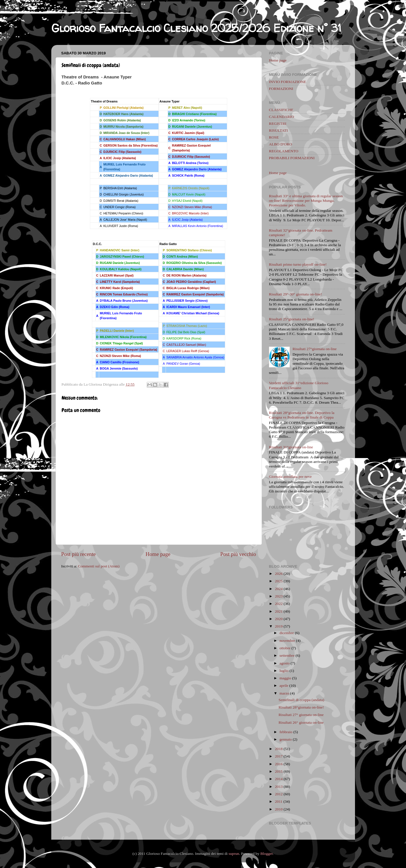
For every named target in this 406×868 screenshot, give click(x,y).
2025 (279, 581)
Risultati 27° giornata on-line (301, 715)
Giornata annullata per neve (291, 477)
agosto (285, 663)
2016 (279, 764)
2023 (279, 596)
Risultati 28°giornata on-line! (301, 707)
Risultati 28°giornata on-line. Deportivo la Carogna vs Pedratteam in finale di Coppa (302, 415)
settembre (287, 655)
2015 (279, 771)
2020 (279, 619)
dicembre (287, 633)
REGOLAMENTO (284, 151)
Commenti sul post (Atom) (99, 566)
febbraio (286, 732)
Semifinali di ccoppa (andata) (301, 700)
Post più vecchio (238, 554)
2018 (279, 749)
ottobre (285, 648)
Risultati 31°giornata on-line (291, 447)
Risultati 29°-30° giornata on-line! (296, 294)
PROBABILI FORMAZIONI (292, 158)
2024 (279, 589)
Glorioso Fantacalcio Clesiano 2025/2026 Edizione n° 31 (196, 28)
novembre (287, 641)
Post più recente (79, 554)
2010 (279, 809)
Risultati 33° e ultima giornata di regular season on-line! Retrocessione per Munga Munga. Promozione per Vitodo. (306, 201)
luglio (284, 671)
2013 (279, 787)
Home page (158, 554)
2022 (279, 604)
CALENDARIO (282, 117)
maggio (286, 678)
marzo (285, 693)
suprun (234, 854)
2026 (279, 574)
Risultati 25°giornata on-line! (292, 319)
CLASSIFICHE (281, 110)
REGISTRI (278, 124)
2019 (279, 626)
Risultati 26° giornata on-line (301, 722)
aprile (284, 685)
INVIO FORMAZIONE (288, 82)
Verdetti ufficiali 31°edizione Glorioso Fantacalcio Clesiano (299, 385)
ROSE (274, 137)
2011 (279, 801)
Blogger (267, 854)
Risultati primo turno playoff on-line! (298, 264)
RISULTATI (278, 130)
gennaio (286, 739)
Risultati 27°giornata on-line (315, 349)
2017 (279, 756)
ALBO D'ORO (281, 144)
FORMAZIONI (281, 89)
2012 (279, 794)
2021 (279, 611)
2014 (279, 779)
